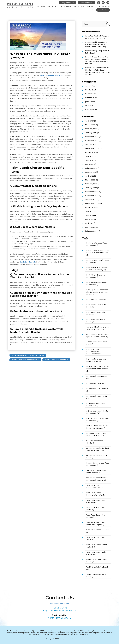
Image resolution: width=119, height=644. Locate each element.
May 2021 (89, 219)
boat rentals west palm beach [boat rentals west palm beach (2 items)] (96, 306)
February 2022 (91, 184)
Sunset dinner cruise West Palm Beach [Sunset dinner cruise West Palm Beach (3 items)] (98, 464)
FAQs (75, 7)
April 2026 (89, 121)
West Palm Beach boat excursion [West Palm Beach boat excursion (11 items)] (96, 501)
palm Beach (90, 102)
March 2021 (90, 227)
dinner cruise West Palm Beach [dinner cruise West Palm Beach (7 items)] (97, 343)
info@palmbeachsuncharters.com (59, 610)
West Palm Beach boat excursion (26, 360)
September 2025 (92, 148)
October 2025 (91, 144)
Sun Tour (89, 106)
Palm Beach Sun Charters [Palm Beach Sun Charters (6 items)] (97, 390)
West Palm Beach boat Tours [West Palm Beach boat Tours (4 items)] (96, 538)
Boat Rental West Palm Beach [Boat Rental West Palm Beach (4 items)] (96, 313)
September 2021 (92, 203)
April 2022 (89, 176)
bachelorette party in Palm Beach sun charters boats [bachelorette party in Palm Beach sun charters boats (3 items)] (98, 253)
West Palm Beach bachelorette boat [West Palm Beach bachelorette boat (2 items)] (95, 486)
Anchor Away (91, 86)
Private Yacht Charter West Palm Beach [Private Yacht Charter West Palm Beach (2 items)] (98, 420)
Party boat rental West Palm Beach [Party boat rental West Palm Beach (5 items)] (96, 405)
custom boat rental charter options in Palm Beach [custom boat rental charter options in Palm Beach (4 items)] (98, 335)
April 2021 (89, 223)
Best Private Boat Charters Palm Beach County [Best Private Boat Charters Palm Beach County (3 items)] (97, 269)
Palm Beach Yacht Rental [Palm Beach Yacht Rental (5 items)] (97, 397)
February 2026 (91, 129)
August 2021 (90, 207)
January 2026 (91, 133)
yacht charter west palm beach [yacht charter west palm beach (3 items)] (97, 561)
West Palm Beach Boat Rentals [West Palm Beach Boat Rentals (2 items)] (96, 516)
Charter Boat (91, 90)
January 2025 (91, 172)
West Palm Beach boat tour (56, 360)
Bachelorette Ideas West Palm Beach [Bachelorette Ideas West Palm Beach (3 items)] (96, 244)
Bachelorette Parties (54, 7)
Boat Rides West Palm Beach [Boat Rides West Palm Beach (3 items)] (95, 321)
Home (38, 7)
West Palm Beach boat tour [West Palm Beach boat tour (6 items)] (98, 531)
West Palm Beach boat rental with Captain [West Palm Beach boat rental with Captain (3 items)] (96, 524)
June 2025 (90, 160)
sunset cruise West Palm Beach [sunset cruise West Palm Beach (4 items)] (97, 457)
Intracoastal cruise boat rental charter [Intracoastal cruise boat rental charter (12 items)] (96, 360)
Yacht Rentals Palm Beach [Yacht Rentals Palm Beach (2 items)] (97, 568)
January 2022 (91, 188)
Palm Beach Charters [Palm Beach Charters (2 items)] (97, 384)
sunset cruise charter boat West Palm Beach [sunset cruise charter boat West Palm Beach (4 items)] (98, 449)
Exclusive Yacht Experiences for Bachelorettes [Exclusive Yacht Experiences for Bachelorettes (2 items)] (93, 351)
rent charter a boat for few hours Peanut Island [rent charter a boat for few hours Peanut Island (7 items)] (98, 427)
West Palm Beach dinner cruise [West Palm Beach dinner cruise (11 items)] (97, 546)
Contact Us (106, 7)
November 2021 (92, 196)
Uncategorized (91, 110)
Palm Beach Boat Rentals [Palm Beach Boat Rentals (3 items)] (97, 377)
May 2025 (89, 164)
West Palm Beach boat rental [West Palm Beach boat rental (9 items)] (96, 509)
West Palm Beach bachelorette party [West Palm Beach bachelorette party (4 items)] (95, 494)
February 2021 (91, 231)
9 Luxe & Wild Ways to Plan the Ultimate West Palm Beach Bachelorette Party (97, 44)
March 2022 (90, 180)
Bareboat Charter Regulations (89, 7)
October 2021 (91, 200)
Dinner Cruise (91, 98)
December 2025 (92, 137)
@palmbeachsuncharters (60, 603)
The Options (68, 7)
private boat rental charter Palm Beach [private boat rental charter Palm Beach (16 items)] (98, 412)
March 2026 (90, 125)
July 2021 (89, 211)
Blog (94, 10)
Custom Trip (90, 94)
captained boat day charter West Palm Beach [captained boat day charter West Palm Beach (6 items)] (98, 328)
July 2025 (89, 156)
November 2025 (92, 141)
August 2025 (91, 152)
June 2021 (89, 215)
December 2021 (92, 192)
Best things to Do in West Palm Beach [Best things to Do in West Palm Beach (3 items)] (97, 283)
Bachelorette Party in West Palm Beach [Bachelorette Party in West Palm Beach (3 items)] (97, 261)
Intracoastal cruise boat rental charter (28, 355)
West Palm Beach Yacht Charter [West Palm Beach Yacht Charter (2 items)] (96, 553)
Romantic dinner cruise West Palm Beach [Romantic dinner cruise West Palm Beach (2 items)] (96, 434)
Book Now (103, 10)
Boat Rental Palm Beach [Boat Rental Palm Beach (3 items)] (98, 299)
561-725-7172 (60, 608)
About (43, 7)
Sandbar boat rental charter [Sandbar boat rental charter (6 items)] (95, 442)
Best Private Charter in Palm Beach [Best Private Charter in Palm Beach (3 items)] (96, 276)
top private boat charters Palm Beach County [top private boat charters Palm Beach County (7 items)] (97, 479)
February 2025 (91, 168)
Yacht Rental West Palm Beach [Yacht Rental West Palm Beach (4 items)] (96, 576)
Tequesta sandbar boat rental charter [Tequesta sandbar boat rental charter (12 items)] (96, 472)
